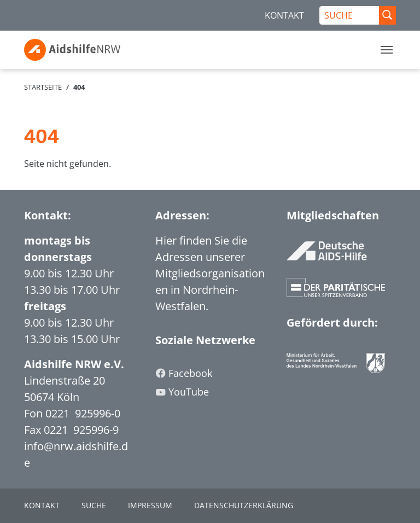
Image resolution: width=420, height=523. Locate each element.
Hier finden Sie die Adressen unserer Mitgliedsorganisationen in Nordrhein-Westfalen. (210, 273)
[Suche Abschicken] (387, 15)
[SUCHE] (349, 15)
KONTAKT (284, 15)
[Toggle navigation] (387, 50)
